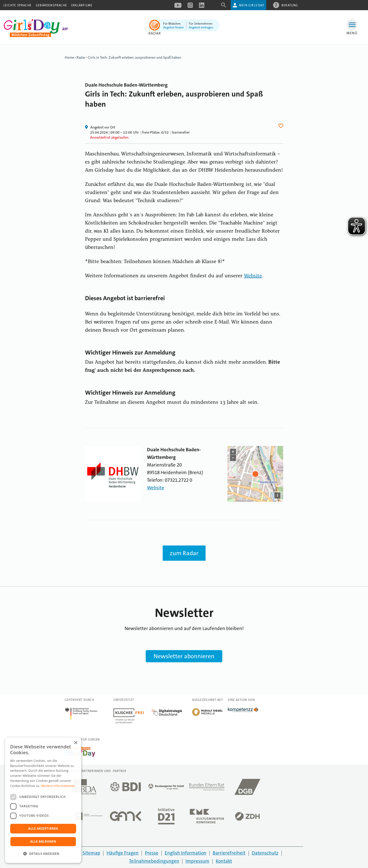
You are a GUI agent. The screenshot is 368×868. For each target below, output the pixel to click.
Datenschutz (265, 853)
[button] (43, 854)
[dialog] (43, 800)
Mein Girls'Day (252, 5)
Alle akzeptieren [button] (43, 829)
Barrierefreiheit (229, 853)
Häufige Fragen (123, 853)
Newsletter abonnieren (184, 656)
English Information (186, 853)
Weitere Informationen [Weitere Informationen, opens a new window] (58, 786)
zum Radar (184, 553)
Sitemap (91, 853)
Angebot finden (173, 27)
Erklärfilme (82, 5)
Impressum (197, 861)
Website (253, 276)
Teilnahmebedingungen (154, 861)
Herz (282, 126)
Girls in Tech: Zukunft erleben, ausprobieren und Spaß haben (135, 57)
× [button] (76, 743)
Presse (152, 853)
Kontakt (224, 861)
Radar (155, 33)
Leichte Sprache (18, 5)
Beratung (290, 5)
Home (69, 57)
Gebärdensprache (51, 5)
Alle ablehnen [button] (43, 841)
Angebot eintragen (201, 27)
